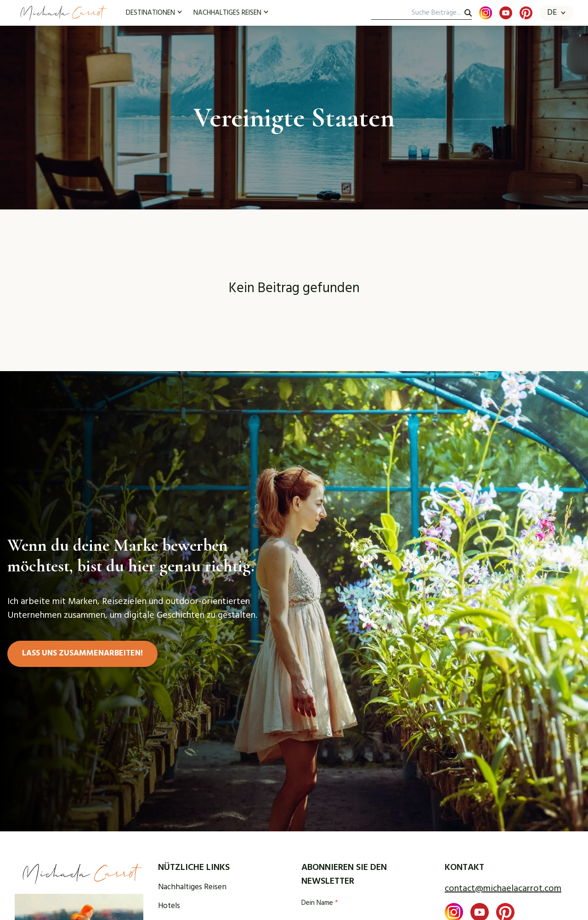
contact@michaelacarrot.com (503, 889)
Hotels (169, 906)
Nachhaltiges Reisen (192, 888)
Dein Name (320, 903)
